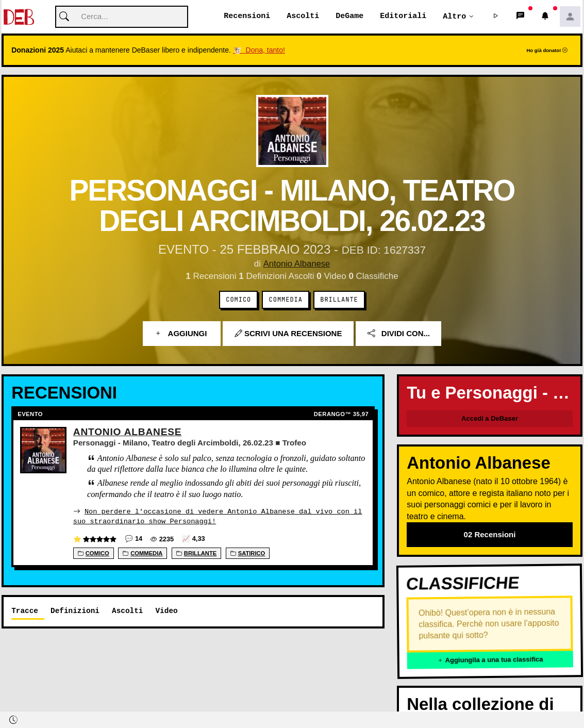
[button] (496, 17)
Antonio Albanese (296, 264)
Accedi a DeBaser (490, 419)
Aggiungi (182, 334)
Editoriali (403, 16)
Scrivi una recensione (288, 334)
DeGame (349, 16)
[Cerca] (122, 17)
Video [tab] (166, 611)
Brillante (339, 300)
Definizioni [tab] (75, 611)
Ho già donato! (547, 51)
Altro (454, 16)
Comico (238, 300)
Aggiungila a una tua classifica (490, 660)
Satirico (248, 553)
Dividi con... (399, 334)
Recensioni (247, 16)
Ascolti (303, 16)
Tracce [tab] (25, 611)
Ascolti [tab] (127, 611)
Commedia (286, 300)
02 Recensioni (490, 535)
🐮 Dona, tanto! (259, 51)
